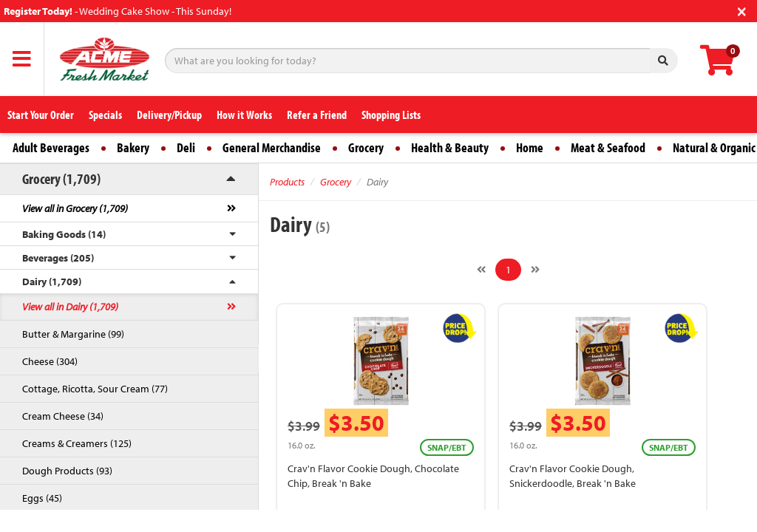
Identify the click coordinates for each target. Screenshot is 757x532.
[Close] (742, 10)
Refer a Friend (317, 115)
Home (530, 147)
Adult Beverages (51, 147)
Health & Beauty (450, 147)
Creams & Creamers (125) (77, 443)
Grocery (366, 147)
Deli (186, 147)
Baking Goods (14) (64, 234)
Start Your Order (41, 115)
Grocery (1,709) (61, 178)
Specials (105, 115)
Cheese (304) (50, 361)
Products (287, 182)
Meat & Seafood (608, 147)
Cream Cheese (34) (63, 416)
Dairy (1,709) (52, 282)
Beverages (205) (58, 258)
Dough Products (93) (67, 471)
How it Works (244, 115)
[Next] (535, 270)
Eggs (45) (42, 498)
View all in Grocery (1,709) (75, 208)
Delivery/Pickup (169, 115)
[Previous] (481, 270)
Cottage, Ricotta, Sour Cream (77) (95, 389)
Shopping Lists (391, 115)
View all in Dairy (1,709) (70, 307)
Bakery (133, 147)
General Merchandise (272, 147)
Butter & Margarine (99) (73, 334)
